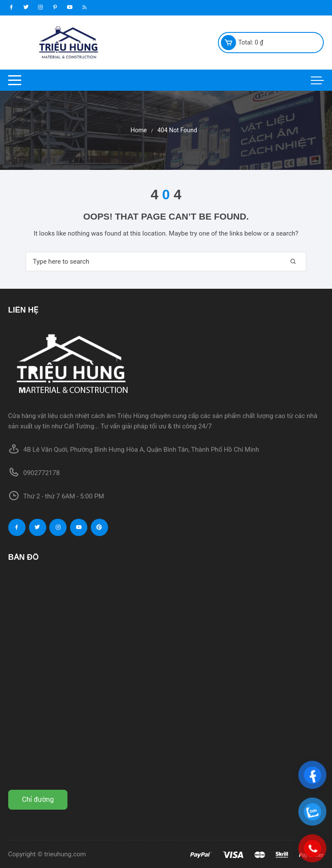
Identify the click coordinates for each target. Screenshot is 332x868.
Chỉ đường (38, 799)
